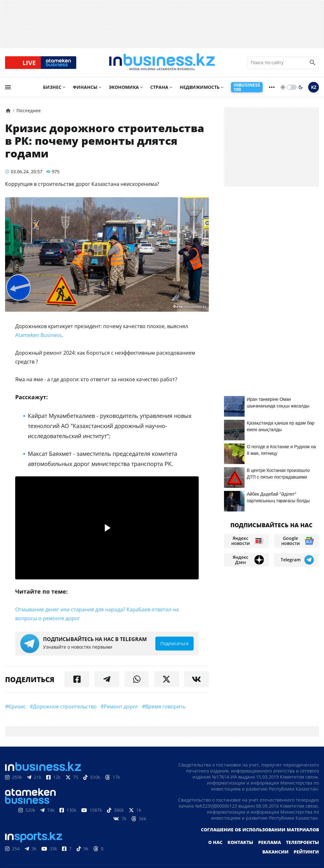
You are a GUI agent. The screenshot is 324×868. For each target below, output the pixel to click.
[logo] (162, 63)
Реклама (270, 843)
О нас (215, 843)
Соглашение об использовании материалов (260, 830)
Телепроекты (302, 843)
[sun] (283, 88)
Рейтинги (306, 852)
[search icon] (313, 63)
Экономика (124, 87)
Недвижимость (200, 87)
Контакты (240, 843)
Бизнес (52, 87)
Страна (159, 87)
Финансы (85, 87)
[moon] (301, 88)
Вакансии (275, 852)
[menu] (8, 88)
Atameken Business (38, 335)
